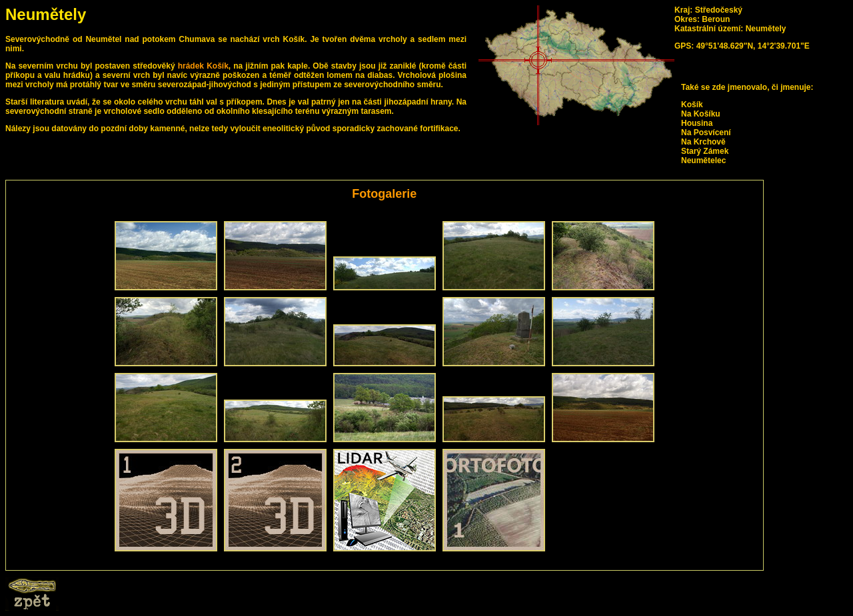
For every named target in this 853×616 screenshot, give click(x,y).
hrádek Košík (203, 66)
